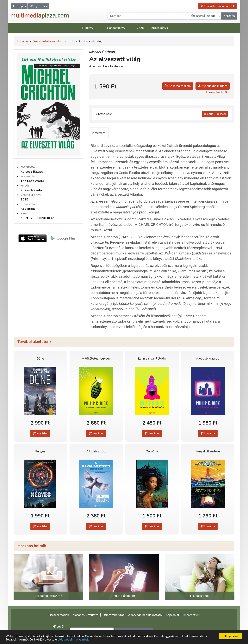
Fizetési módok (59, 615)
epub (208, 114)
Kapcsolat (173, 615)
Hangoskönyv (116, 28)
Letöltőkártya (159, 28)
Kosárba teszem (178, 86)
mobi (221, 114)
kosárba (40, 433)
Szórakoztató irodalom (48, 41)
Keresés (229, 16)
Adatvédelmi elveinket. (74, 640)
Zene (140, 28)
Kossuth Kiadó (31, 190)
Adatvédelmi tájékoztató (145, 615)
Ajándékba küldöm (213, 86)
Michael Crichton (102, 52)
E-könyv (88, 28)
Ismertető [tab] (99, 133)
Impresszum (191, 615)
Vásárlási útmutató (86, 615)
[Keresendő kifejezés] (147, 16)
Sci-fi (71, 41)
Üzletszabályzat (113, 615)
